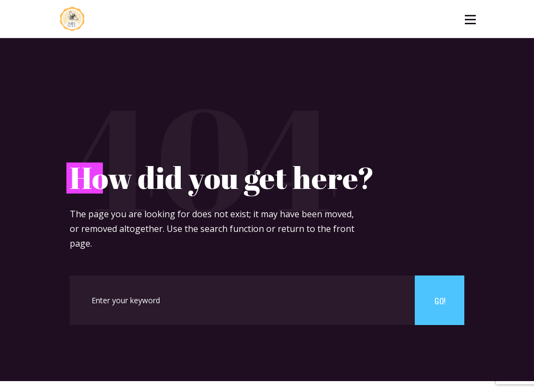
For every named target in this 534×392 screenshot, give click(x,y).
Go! (440, 301)
